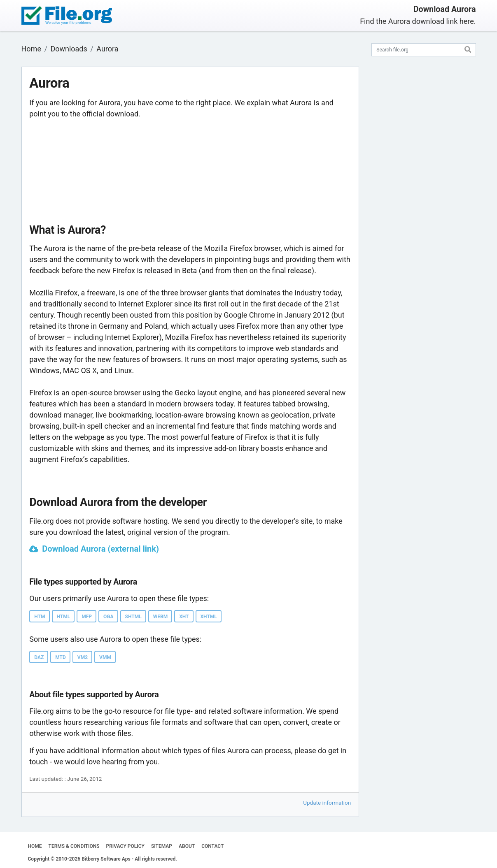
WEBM (160, 617)
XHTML (209, 617)
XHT (184, 617)
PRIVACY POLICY (125, 846)
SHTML (133, 617)
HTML (64, 617)
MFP (87, 617)
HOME (35, 846)
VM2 (83, 657)
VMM (105, 657)
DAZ (39, 657)
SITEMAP (162, 846)
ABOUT (187, 846)
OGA (108, 617)
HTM (40, 617)
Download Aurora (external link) (100, 549)
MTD (61, 657)
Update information (327, 803)
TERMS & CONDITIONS (74, 846)
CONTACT (212, 846)
